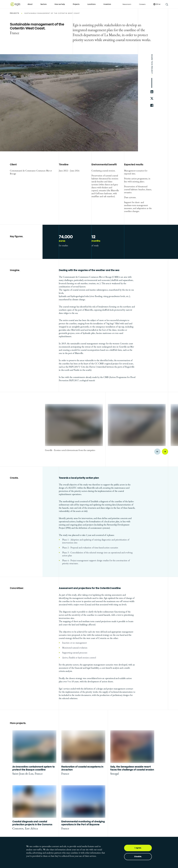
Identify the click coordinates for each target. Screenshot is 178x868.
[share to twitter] (152, 99)
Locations (91, 4)
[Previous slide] (157, 452)
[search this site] (167, 4)
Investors (107, 4)
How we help (60, 4)
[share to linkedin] (152, 92)
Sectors (44, 4)
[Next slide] (165, 452)
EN (157, 4)
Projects (76, 4)
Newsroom (127, 4)
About (30, 4)
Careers (142, 4)
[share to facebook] (152, 105)
